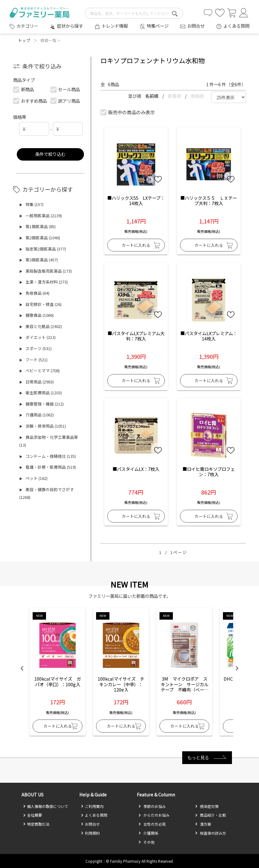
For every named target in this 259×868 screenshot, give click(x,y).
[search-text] (134, 13)
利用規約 (90, 833)
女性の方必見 (152, 824)
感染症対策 (207, 806)
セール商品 (65, 89)
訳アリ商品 (65, 101)
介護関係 (148, 833)
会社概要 (32, 815)
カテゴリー (27, 26)
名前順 (152, 96)
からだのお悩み (154, 815)
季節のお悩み (152, 806)
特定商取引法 (36, 824)
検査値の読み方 (210, 833)
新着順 (175, 96)
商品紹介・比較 (210, 815)
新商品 (24, 89)
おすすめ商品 (30, 101)
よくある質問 (236, 26)
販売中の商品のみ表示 (128, 112)
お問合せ (196, 26)
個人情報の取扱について (46, 806)
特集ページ (158, 26)
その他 (146, 842)
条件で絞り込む (50, 154)
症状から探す (70, 26)
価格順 (197, 96)
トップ (24, 40)
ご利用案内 (92, 806)
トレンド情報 (115, 26)
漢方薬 (203, 824)
